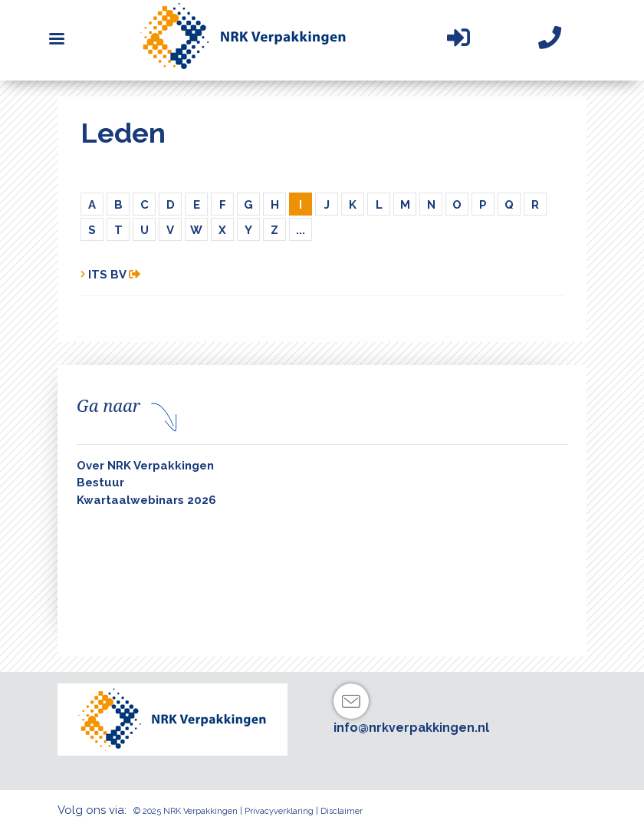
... (301, 230)
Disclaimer (342, 811)
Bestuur (100, 483)
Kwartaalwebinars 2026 (146, 500)
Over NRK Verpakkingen (145, 466)
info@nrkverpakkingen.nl (411, 728)
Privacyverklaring (279, 811)
